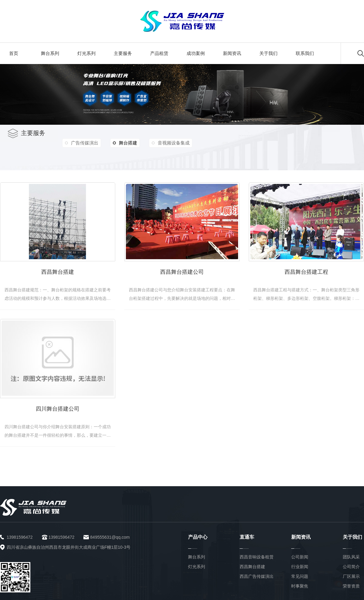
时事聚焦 (300, 586)
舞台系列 (50, 53)
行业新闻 (300, 567)
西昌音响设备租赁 (257, 557)
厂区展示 (351, 576)
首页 (14, 53)
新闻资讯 (232, 53)
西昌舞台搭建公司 (182, 272)
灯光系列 (86, 53)
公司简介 (351, 567)
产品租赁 (159, 53)
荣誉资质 (351, 586)
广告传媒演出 (85, 143)
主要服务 (123, 53)
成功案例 (196, 53)
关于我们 (268, 53)
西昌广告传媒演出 (257, 576)
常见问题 (300, 576)
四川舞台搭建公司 (58, 409)
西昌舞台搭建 (58, 272)
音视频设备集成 (174, 143)
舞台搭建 (125, 143)
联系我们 (305, 53)
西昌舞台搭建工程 (306, 272)
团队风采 (351, 557)
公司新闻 (300, 557)
